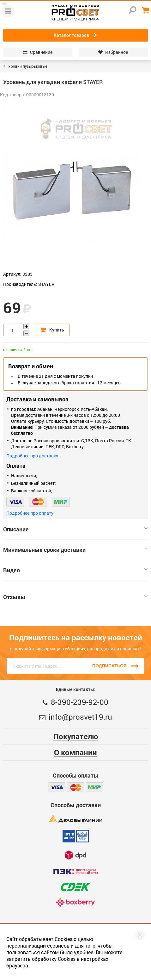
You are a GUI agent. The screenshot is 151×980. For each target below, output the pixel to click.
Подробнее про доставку (32, 456)
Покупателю (76, 736)
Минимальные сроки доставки (75, 550)
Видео (75, 570)
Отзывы (75, 597)
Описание (75, 529)
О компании (75, 752)
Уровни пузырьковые (28, 66)
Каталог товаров (75, 35)
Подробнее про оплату (30, 513)
